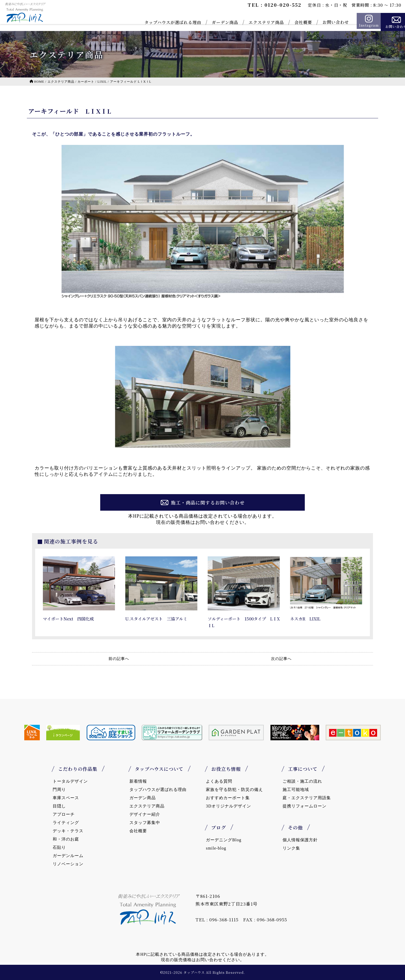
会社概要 (289, 22)
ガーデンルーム (68, 856)
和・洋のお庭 (66, 839)
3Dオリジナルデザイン (228, 806)
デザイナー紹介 (145, 814)
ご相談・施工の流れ (302, 781)
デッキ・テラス (68, 831)
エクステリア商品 (252, 22)
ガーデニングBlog (224, 840)
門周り (59, 790)
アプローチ (64, 814)
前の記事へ (119, 659)
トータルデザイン (70, 781)
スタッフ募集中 (145, 823)
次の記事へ (281, 659)
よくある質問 (219, 781)
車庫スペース (66, 798)
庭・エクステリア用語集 (307, 798)
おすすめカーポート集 (228, 798)
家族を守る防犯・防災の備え (234, 790)
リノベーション (68, 864)
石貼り (59, 847)
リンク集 (291, 848)
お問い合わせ (322, 22)
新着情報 (138, 781)
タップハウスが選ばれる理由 (159, 22)
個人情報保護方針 (300, 840)
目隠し (59, 806)
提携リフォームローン (305, 806)
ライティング (66, 823)
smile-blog (216, 848)
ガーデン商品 (211, 22)
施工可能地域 (296, 790)
